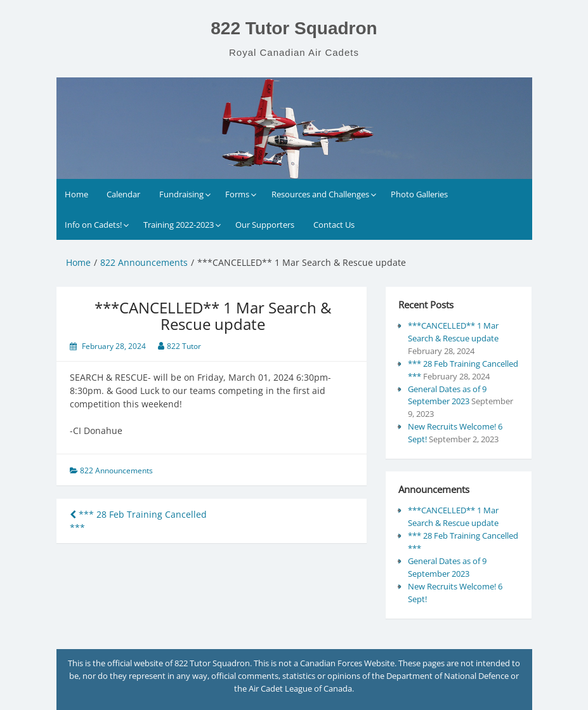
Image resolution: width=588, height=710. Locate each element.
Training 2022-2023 (179, 225)
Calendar (123, 194)
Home (76, 194)
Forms (237, 194)
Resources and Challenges (320, 194)
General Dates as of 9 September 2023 (447, 395)
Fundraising (181, 194)
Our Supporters (265, 225)
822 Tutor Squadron (294, 28)
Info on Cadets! (93, 225)
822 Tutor (184, 346)
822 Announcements (116, 470)
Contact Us (334, 225)
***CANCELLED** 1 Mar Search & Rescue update (453, 332)
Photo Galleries (419, 194)
